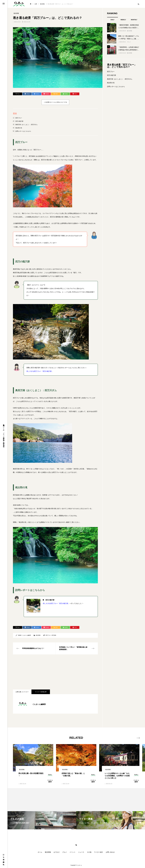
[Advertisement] (55, 672)
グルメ (129, 42)
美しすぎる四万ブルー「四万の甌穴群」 (40, 371)
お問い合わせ (110, 852)
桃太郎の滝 (19, 128)
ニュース (81, 852)
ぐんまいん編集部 (26, 635)
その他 (89, 852)
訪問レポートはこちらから (23, 131)
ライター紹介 (99, 852)
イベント (72, 852)
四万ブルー (19, 118)
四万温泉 (54, 635)
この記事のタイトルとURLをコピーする (55, 102)
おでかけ (57, 852)
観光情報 (38, 635)
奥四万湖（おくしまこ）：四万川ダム (27, 125)
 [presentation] (137, 738)
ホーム (40, 852)
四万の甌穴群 (19, 121)
